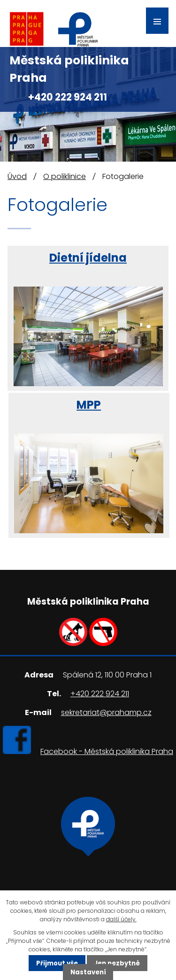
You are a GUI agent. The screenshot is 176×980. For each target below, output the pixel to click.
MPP (89, 405)
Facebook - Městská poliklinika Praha (107, 751)
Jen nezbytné (117, 963)
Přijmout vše (57, 963)
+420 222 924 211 (68, 97)
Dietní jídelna (88, 258)
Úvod (17, 176)
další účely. (121, 919)
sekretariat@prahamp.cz (106, 712)
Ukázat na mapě (88, 864)
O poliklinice (65, 176)
